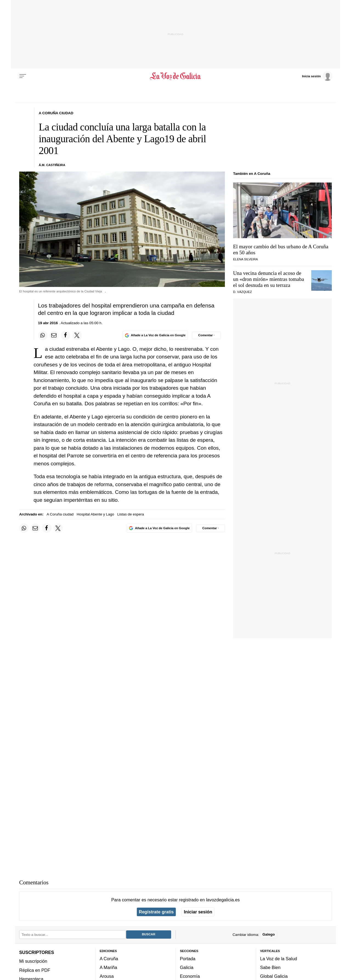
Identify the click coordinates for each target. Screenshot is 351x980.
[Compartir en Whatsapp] (43, 335)
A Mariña (109, 967)
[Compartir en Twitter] (77, 335)
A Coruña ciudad (60, 514)
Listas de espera (131, 514)
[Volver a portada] (176, 76)
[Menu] (23, 76)
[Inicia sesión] (317, 76)
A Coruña (109, 959)
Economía (190, 976)
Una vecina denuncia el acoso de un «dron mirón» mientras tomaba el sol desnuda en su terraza (269, 279)
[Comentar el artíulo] (206, 335)
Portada (188, 959)
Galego (269, 934)
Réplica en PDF (35, 970)
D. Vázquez (242, 292)
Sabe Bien (271, 967)
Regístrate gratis (156, 912)
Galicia (187, 967)
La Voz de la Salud (279, 959)
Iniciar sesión (198, 912)
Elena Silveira (245, 259)
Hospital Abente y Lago (95, 514)
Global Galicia (274, 976)
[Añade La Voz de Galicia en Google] (155, 335)
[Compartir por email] (54, 335)
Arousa (107, 976)
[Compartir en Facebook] (66, 335)
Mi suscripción (33, 961)
